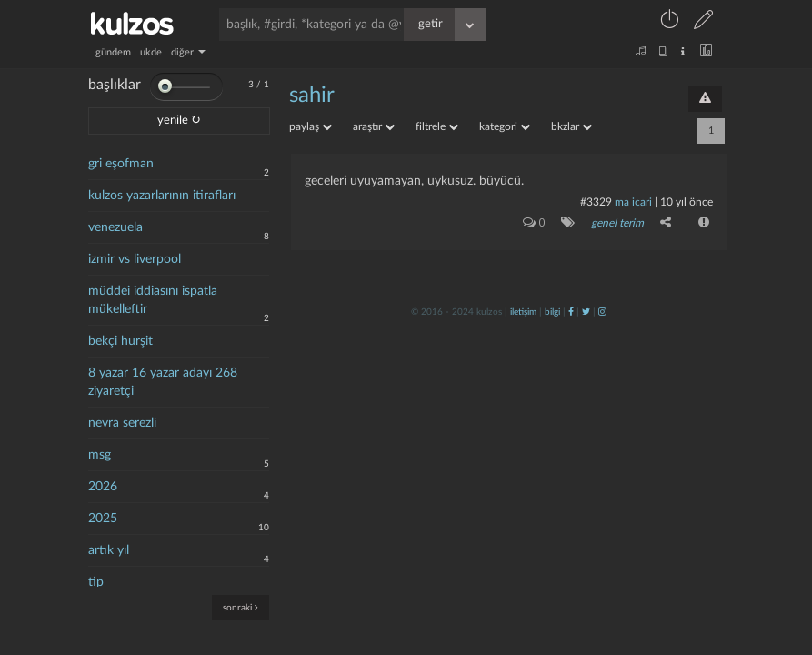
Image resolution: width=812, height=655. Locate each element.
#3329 (596, 202)
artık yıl (109, 550)
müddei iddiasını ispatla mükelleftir (153, 300)
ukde (151, 52)
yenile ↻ (179, 121)
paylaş (311, 126)
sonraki (241, 607)
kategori (505, 126)
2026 (103, 487)
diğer (188, 52)
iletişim (523, 312)
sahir (312, 96)
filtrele (437, 126)
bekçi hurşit (120, 341)
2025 (103, 519)
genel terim (617, 223)
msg (100, 455)
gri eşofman (121, 164)
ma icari (633, 202)
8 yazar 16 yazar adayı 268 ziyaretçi (163, 382)
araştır (374, 126)
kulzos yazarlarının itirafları (162, 196)
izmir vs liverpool (135, 259)
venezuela (115, 227)
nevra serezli (122, 423)
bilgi (552, 312)
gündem (113, 52)
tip (96, 582)
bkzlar (571, 126)
